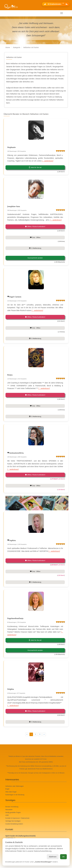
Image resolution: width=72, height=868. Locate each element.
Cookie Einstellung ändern (14, 824)
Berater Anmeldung (12, 807)
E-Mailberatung (35, 248)
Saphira (12, 541)
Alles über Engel (11, 792)
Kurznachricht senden (35, 258)
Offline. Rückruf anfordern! (35, 227)
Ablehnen (53, 857)
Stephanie (11, 147)
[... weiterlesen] (48, 161)
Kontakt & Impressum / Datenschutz (17, 818)
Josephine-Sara (14, 207)
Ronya (10, 375)
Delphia (11, 689)
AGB (7, 815)
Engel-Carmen (15, 297)
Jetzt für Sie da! (35, 167)
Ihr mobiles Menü (12, 13)
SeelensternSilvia (16, 453)
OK (63, 857)
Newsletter (9, 810)
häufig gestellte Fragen (13, 812)
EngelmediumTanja (15, 619)
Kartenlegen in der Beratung (15, 795)
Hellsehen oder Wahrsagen (14, 786)
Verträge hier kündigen (13, 821)
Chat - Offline (35, 238)
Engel (7, 789)
